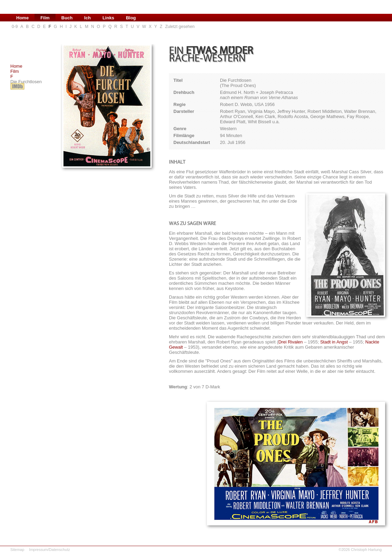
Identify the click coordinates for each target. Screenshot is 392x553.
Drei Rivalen (290, 342)
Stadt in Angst (334, 342)
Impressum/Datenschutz (49, 550)
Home (16, 66)
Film (15, 71)
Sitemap (17, 550)
